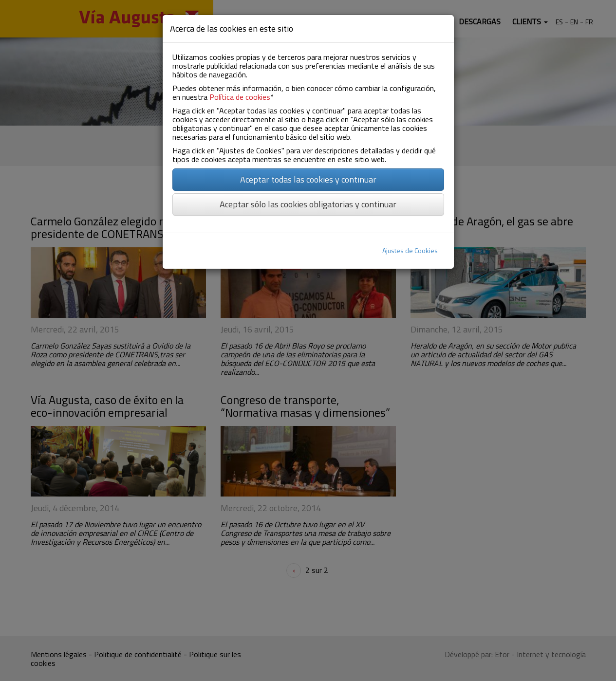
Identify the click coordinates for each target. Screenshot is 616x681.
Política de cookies (240, 97)
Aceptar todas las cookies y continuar (308, 179)
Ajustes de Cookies (410, 250)
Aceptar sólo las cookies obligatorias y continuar (308, 204)
